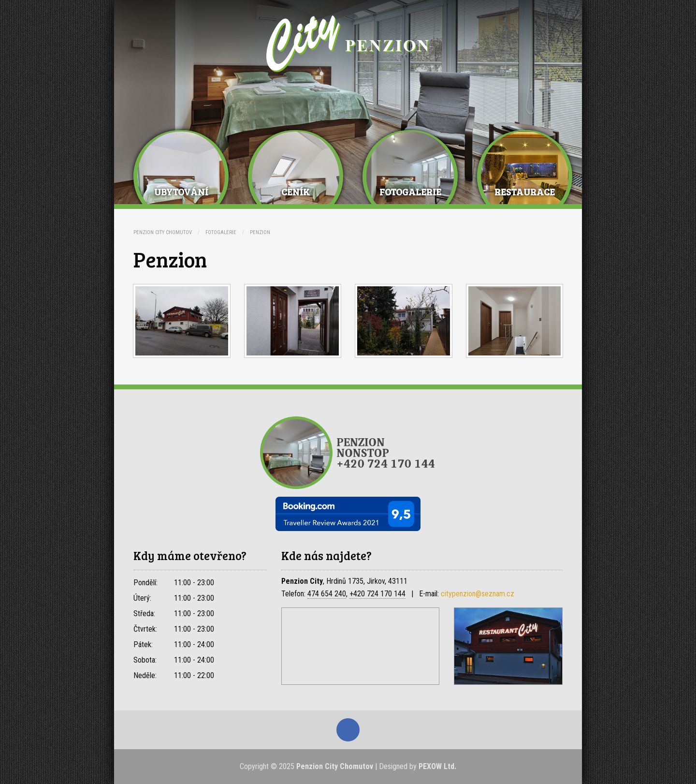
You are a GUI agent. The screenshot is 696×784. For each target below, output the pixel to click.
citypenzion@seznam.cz (478, 594)
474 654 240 (327, 594)
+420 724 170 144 (377, 594)
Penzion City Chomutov (163, 232)
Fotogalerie (221, 232)
